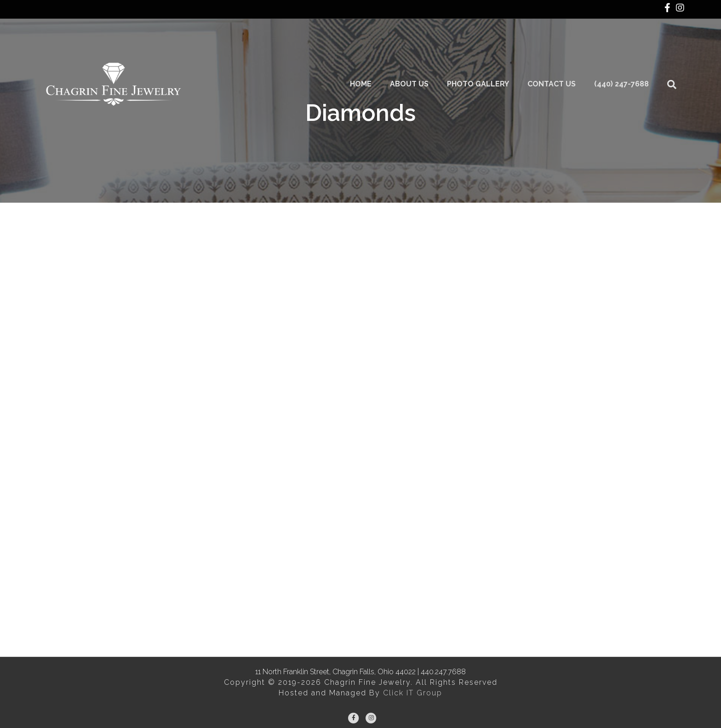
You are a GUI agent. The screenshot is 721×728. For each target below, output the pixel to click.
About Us (418, 55)
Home (369, 55)
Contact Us (560, 55)
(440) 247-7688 (630, 55)
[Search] (676, 55)
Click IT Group (413, 693)
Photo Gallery (487, 55)
